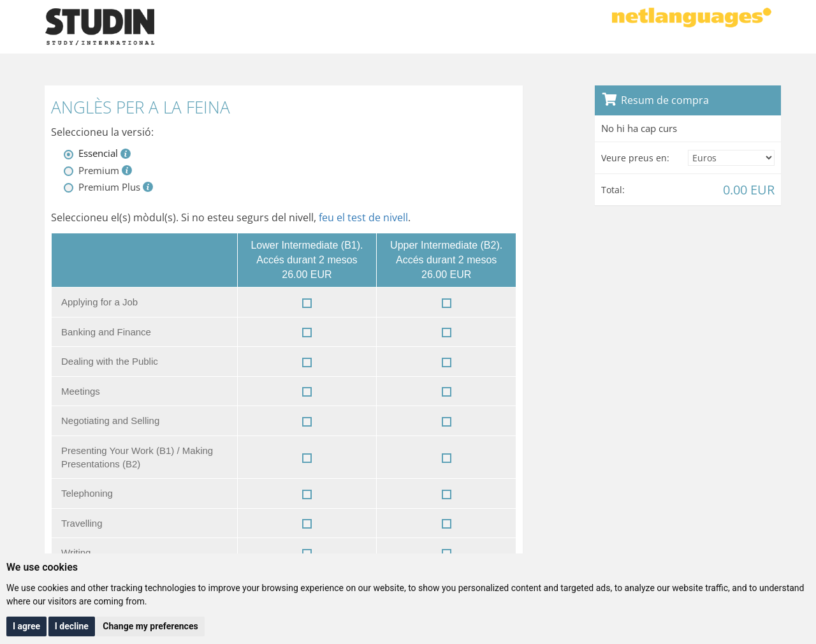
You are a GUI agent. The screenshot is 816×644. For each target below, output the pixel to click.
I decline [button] (72, 626)
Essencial (98, 153)
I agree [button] (26, 626)
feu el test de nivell (363, 217)
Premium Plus (109, 187)
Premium (99, 170)
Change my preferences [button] (150, 626)
